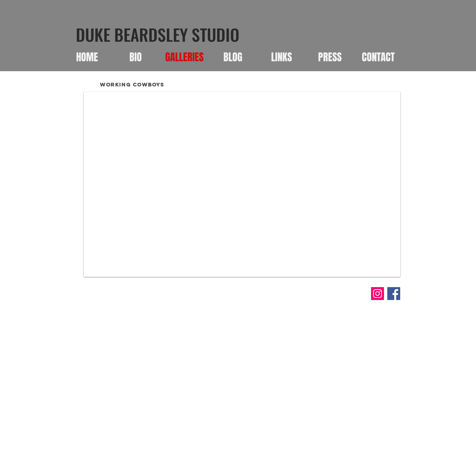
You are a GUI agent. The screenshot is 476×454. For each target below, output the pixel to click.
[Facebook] (394, 294)
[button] (242, 184)
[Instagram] (378, 294)
